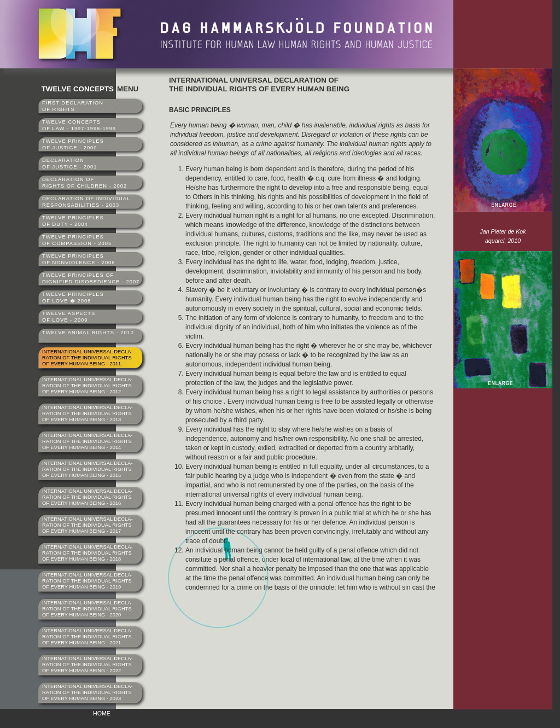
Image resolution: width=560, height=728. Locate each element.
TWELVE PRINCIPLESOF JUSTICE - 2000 (73, 144)
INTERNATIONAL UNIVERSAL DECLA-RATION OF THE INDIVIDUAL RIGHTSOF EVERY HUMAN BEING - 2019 (87, 581)
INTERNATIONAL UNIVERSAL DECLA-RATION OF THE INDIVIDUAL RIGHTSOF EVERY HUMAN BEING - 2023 (87, 692)
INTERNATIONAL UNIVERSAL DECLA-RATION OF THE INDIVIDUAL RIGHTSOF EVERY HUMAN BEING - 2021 (87, 637)
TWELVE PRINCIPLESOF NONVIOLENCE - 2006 (79, 259)
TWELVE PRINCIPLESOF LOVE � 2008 (73, 298)
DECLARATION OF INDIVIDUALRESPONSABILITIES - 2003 (86, 202)
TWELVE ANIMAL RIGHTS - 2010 (88, 333)
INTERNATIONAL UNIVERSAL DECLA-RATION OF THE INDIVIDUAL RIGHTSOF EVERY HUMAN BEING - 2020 (87, 609)
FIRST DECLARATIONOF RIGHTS (73, 106)
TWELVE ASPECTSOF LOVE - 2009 (69, 317)
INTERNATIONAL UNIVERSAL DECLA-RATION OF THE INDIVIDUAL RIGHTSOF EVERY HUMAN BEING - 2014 (87, 441)
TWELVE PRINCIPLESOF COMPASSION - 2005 (77, 240)
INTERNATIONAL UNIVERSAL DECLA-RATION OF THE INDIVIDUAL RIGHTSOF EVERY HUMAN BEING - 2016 (87, 497)
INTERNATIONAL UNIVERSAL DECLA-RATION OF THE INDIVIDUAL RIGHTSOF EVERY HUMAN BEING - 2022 (87, 665)
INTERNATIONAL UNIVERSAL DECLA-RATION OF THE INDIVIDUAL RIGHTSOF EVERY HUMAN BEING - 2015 (87, 469)
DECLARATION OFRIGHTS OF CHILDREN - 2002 (84, 183)
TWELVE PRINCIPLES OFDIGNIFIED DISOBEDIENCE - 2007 (91, 278)
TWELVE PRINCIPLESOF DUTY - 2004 (73, 221)
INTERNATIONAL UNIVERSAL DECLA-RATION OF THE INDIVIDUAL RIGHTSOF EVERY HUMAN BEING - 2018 (87, 553)
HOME (102, 713)
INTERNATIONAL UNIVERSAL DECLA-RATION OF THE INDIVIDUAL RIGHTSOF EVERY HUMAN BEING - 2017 (87, 525)
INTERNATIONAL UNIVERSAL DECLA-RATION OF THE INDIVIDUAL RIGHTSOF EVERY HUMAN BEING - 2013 (87, 413)
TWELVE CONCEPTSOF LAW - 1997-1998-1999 (79, 125)
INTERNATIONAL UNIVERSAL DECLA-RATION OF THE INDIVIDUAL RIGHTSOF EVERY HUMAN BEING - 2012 (87, 386)
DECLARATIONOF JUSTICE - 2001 (69, 164)
